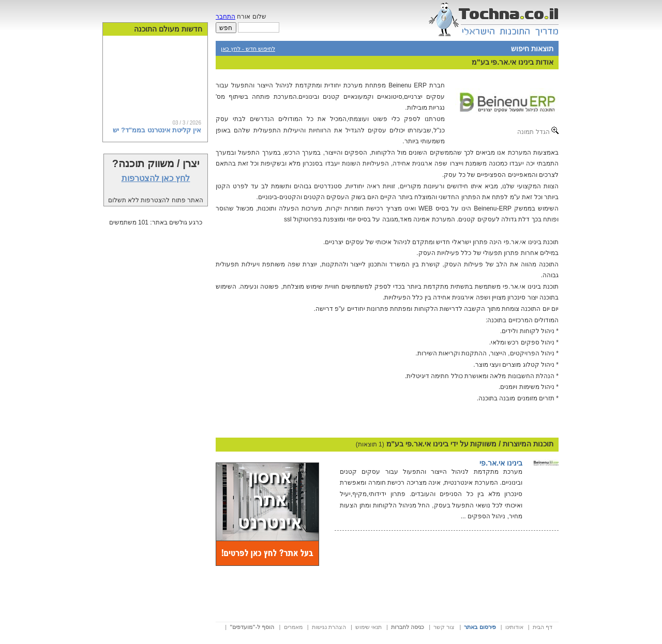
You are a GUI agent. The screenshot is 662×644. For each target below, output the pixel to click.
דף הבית (543, 627)
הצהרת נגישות (329, 627)
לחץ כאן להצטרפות (156, 178)
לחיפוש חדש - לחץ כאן (248, 49)
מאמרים (293, 627)
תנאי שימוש (368, 627)
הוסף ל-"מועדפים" (252, 627)
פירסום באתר (480, 627)
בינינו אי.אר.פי (501, 463)
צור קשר (444, 627)
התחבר (225, 17)
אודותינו (514, 627)
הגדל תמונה (538, 131)
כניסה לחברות (408, 627)
